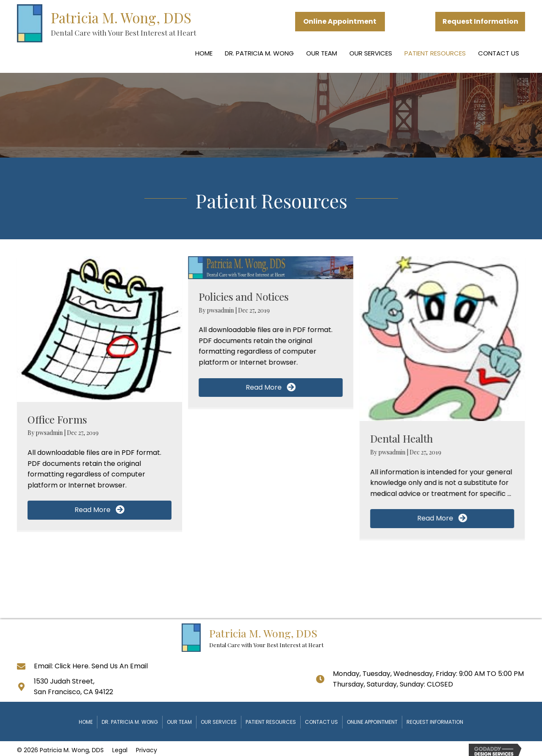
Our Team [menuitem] (322, 53)
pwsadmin (50, 433)
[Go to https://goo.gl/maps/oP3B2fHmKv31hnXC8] (25, 686)
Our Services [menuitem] (371, 53)
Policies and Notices (243, 296)
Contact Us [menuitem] (499, 53)
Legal (120, 750)
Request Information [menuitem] (435, 722)
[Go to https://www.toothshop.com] (134, 23)
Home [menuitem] (204, 53)
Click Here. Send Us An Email (101, 666)
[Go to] (25, 666)
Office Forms (57, 419)
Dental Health (401, 438)
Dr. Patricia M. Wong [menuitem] (259, 53)
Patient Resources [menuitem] (435, 53)
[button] (340, 22)
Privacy (147, 750)
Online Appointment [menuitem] (372, 722)
